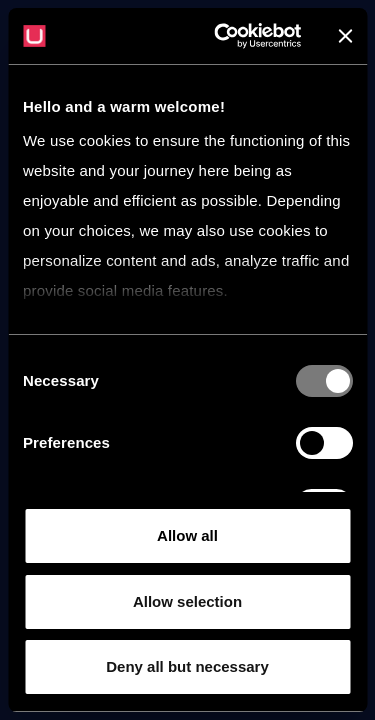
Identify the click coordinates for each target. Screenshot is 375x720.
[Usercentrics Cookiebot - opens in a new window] (223, 36)
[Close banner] (345, 36)
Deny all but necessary (187, 666)
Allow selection (187, 601)
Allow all (187, 535)
